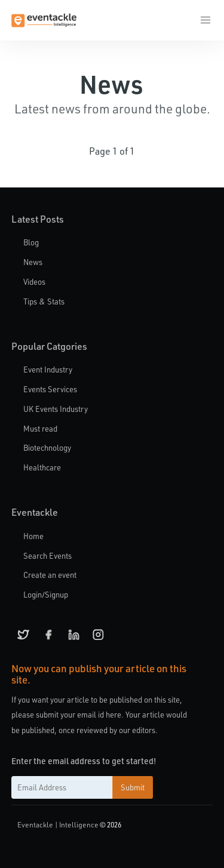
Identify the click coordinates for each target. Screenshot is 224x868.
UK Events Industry (56, 409)
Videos (34, 281)
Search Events (47, 555)
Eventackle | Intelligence (58, 824)
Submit (133, 787)
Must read (40, 428)
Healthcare (42, 467)
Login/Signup (46, 594)
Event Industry (48, 369)
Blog (31, 242)
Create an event (50, 575)
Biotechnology (47, 447)
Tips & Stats (44, 301)
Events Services (50, 389)
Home (33, 536)
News (33, 262)
